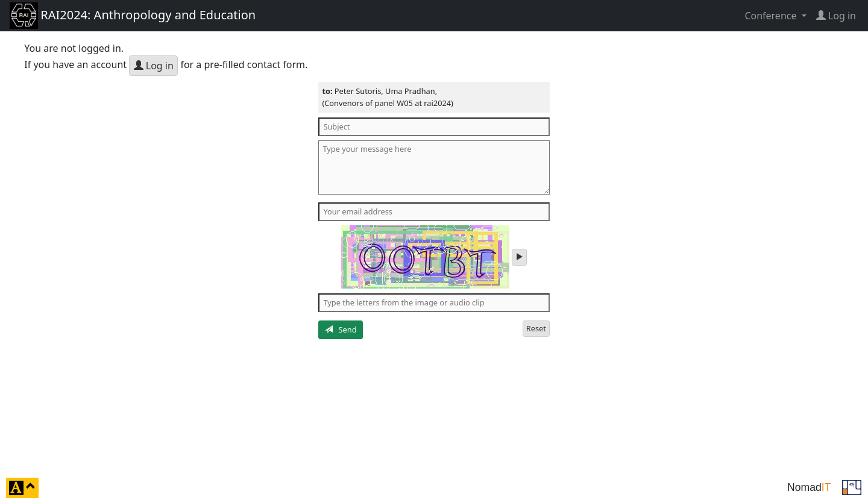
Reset (536, 328)
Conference (772, 16)
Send (341, 330)
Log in (154, 66)
